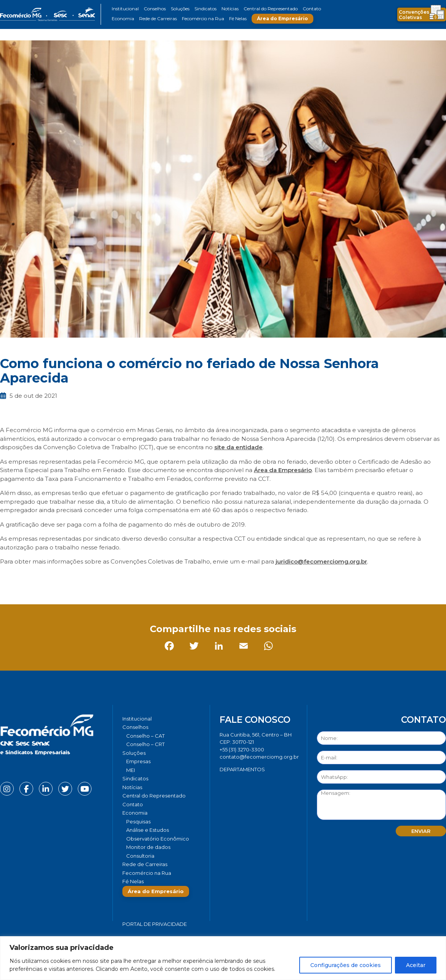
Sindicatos (205, 9)
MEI (131, 770)
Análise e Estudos (148, 830)
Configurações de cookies (346, 965)
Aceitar (416, 965)
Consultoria (140, 856)
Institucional (125, 9)
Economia (123, 18)
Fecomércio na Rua (203, 18)
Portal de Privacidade (155, 924)
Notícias (230, 9)
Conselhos (155, 9)
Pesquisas (138, 821)
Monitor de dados (148, 847)
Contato (312, 9)
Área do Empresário (282, 18)
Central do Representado (271, 9)
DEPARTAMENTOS (242, 769)
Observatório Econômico (158, 839)
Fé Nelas (238, 18)
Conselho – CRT (145, 744)
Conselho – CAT (145, 736)
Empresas (138, 761)
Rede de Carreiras (158, 18)
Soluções (180, 9)
